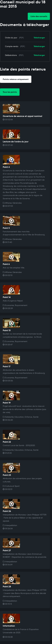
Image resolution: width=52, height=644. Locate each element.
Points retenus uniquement (16, 79)
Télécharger (39, 38)
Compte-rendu (12, 46)
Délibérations (11, 55)
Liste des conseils (39, 16)
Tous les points (10, 92)
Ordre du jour (11, 38)
